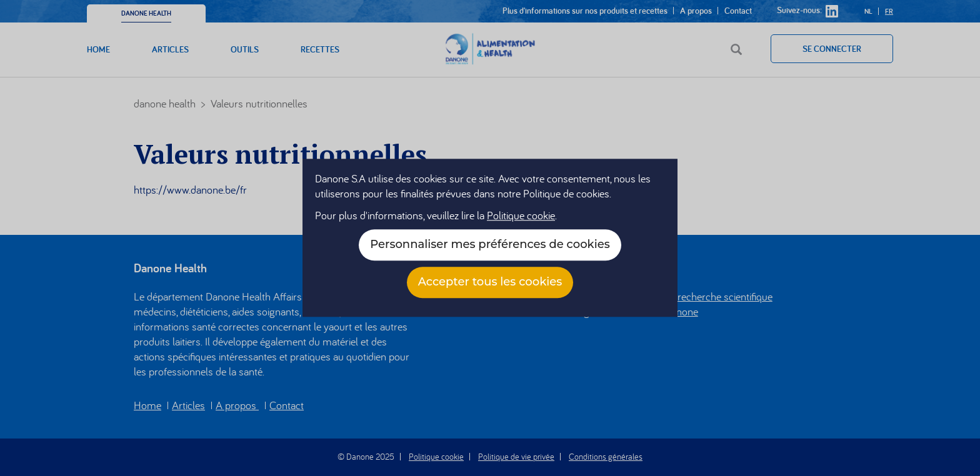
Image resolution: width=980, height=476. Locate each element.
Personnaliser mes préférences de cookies (490, 245)
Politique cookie (521, 216)
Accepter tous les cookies (490, 282)
